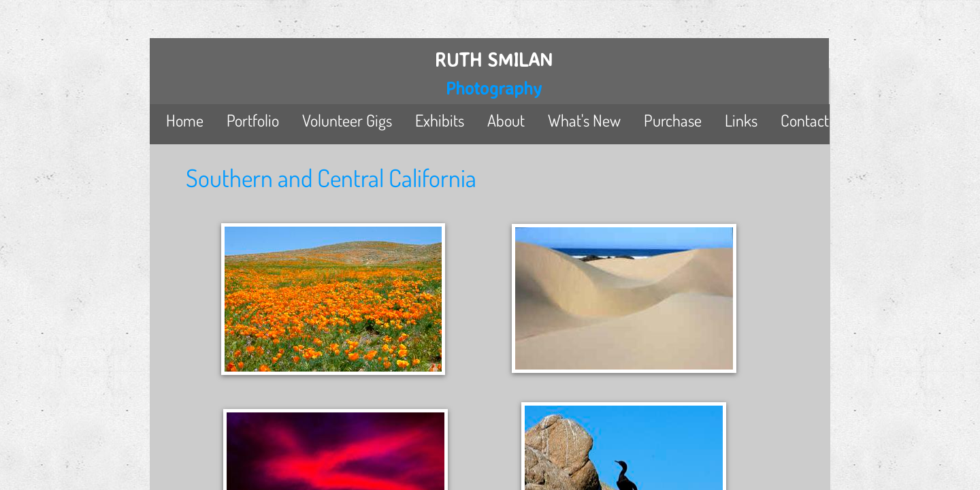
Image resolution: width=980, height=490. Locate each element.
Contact (805, 120)
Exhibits (440, 120)
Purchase (673, 120)
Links (741, 120)
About (506, 120)
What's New (584, 120)
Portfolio (253, 120)
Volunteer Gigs (347, 120)
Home (185, 120)
